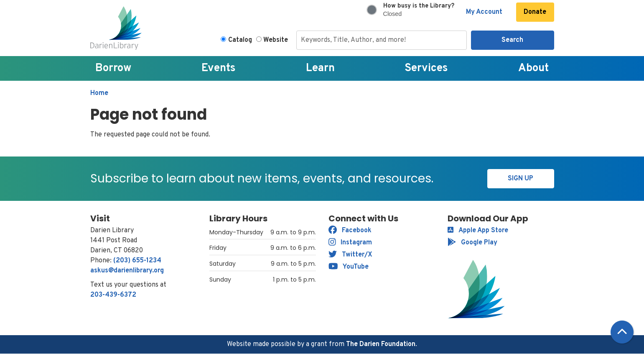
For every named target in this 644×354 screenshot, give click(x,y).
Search (512, 40)
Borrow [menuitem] (113, 68)
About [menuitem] (533, 68)
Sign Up (521, 179)
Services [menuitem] (426, 68)
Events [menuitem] (219, 68)
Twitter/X (350, 255)
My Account (484, 12)
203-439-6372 (113, 295)
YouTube (349, 267)
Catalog (240, 40)
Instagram (350, 243)
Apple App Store (478, 231)
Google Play (472, 243)
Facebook (350, 231)
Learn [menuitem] (320, 68)
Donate (535, 12)
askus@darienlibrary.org (127, 271)
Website (276, 40)
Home (99, 93)
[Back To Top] (622, 332)
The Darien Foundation (381, 344)
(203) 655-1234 (137, 261)
